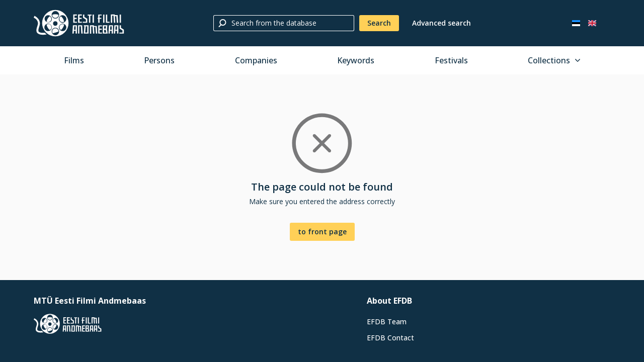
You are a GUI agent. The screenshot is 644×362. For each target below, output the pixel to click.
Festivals (451, 60)
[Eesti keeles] (576, 23)
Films (74, 60)
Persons (159, 60)
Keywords (356, 60)
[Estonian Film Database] (79, 23)
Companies (256, 60)
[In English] (592, 23)
